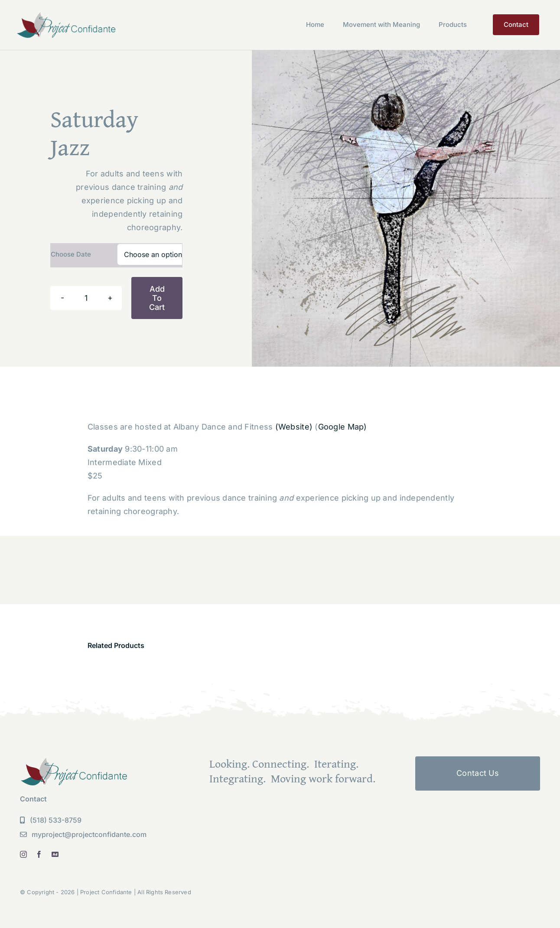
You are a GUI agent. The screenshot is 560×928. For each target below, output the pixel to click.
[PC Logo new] (67, 15)
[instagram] (23, 854)
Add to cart (157, 298)
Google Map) (343, 427)
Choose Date (71, 254)
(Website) (294, 427)
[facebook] (39, 854)
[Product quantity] (86, 298)
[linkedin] (55, 854)
